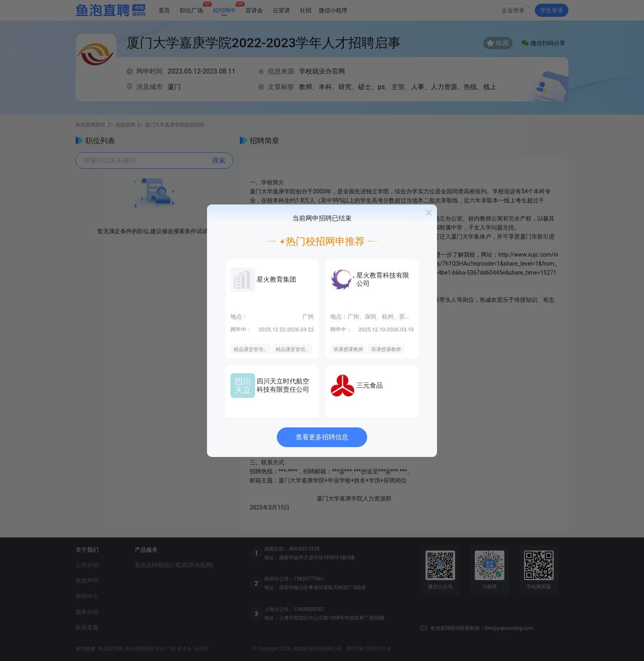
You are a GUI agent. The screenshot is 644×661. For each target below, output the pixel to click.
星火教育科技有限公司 (383, 279)
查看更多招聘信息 (322, 437)
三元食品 (370, 385)
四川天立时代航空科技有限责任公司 (283, 385)
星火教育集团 (276, 279)
